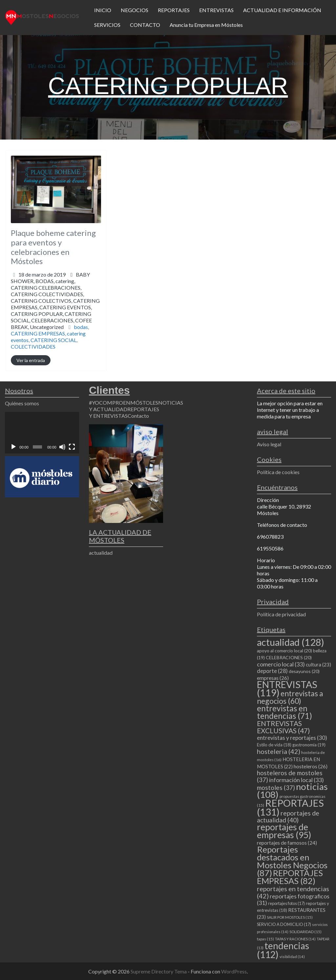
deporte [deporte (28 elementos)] (272, 671)
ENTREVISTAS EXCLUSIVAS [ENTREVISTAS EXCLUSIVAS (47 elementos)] (283, 727)
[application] (42, 433)
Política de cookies (278, 472)
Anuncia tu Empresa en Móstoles (206, 25)
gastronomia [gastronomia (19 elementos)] (309, 745)
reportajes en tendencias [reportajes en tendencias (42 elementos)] (293, 892)
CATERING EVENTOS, (51, 317)
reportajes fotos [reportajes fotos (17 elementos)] (286, 903)
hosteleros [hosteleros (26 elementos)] (311, 766)
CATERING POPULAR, (51, 320)
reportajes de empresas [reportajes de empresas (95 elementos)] (284, 831)
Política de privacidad (281, 614)
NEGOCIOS (135, 10)
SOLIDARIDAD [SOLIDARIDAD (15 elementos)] (305, 932)
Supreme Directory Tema (159, 971)
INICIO (103, 10)
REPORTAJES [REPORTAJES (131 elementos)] (290, 807)
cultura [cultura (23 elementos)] (318, 664)
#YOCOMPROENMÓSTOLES (124, 403)
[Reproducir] (13, 447)
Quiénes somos (22, 403)
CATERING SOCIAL (53, 340)
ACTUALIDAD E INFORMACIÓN (282, 10)
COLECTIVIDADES (33, 346)
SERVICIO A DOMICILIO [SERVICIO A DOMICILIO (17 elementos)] (284, 924)
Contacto (138, 416)
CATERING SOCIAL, (51, 320)
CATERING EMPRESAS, (55, 314)
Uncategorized (47, 327)
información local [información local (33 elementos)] (296, 780)
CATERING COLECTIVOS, (55, 314)
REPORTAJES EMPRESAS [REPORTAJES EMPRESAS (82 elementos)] (290, 877)
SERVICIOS (107, 25)
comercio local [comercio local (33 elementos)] (281, 664)
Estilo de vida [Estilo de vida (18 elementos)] (274, 745)
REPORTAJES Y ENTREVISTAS (124, 412)
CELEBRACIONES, (51, 324)
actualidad (101, 553)
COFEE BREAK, (51, 324)
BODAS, (55, 304)
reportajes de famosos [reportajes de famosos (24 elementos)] (287, 843)
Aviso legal (269, 444)
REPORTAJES (174, 10)
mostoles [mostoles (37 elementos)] (276, 788)
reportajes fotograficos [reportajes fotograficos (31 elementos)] (293, 900)
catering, (55, 304)
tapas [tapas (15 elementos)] (265, 939)
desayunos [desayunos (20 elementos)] (304, 671)
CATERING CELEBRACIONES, (55, 307)
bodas (81, 327)
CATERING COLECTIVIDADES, (55, 310)
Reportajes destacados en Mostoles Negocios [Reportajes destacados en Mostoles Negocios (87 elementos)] (292, 861)
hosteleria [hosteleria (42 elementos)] (279, 751)
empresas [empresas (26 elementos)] (273, 678)
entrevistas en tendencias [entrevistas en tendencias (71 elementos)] (284, 712)
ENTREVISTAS (216, 10)
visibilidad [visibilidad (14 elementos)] (292, 957)
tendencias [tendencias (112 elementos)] (283, 950)
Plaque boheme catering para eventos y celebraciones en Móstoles (53, 247)
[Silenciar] (62, 447)
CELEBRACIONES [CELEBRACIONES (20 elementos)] (289, 657)
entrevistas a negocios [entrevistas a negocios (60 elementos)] (290, 697)
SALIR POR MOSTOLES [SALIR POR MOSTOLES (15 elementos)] (290, 917)
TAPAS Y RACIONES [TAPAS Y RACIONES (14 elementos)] (295, 939)
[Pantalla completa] (72, 447)
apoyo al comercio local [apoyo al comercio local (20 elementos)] (284, 651)
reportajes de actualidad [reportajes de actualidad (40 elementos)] (288, 817)
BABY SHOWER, (55, 301)
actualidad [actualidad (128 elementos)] (291, 642)
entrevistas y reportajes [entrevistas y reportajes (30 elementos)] (292, 738)
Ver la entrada (31, 360)
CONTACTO (145, 25)
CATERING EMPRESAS (38, 333)
